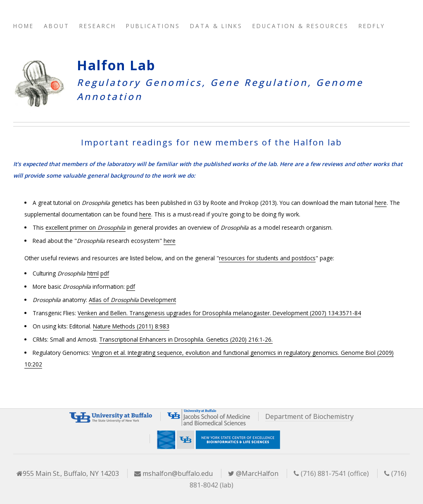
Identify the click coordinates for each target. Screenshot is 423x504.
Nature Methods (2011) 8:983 (131, 326)
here (381, 203)
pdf (105, 273)
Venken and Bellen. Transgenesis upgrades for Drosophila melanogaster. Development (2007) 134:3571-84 (219, 313)
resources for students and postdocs (267, 258)
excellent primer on (86, 227)
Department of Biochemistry (309, 416)
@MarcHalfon (257, 473)
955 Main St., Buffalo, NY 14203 (71, 473)
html (93, 273)
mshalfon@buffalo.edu (178, 473)
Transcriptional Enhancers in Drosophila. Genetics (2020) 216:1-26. (186, 339)
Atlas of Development (132, 300)
